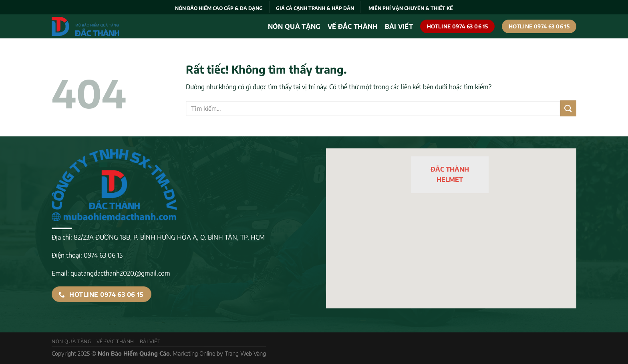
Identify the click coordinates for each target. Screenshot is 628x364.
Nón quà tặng (294, 26)
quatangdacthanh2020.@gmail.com (120, 273)
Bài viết (399, 26)
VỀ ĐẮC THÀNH (353, 26)
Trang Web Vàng (245, 353)
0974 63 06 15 (103, 255)
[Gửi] (568, 108)
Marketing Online (194, 353)
